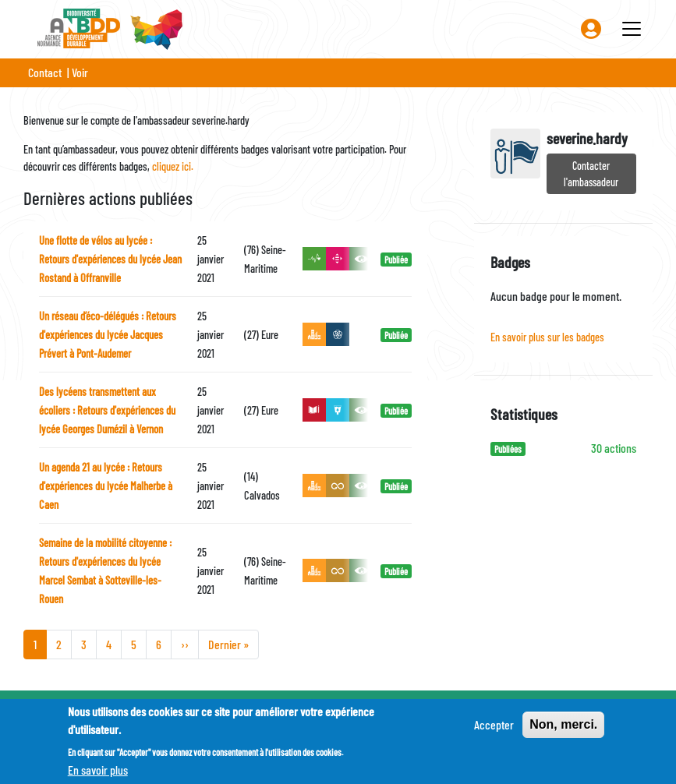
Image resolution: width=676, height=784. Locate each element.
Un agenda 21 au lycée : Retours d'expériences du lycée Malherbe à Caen (106, 486)
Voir (80, 72)
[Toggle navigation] (632, 29)
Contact (45, 72)
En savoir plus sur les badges (547, 337)
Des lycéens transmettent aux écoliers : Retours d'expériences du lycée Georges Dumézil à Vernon (107, 410)
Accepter (494, 731)
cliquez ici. (173, 166)
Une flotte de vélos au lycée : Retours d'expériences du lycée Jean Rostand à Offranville (110, 259)
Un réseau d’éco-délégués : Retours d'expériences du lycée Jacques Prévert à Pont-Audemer (108, 335)
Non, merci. (563, 731)
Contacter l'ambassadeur (591, 174)
